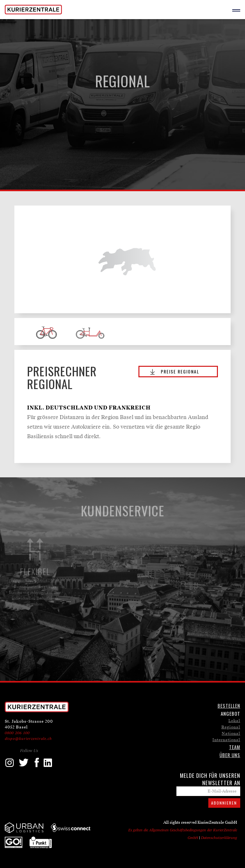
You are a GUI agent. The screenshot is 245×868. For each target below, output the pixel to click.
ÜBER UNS (230, 755)
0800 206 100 (17, 733)
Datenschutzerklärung (219, 838)
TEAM (235, 747)
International (226, 740)
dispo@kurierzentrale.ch (28, 738)
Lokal (234, 721)
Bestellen (229, 705)
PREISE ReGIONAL (180, 371)
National (231, 734)
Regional (231, 727)
